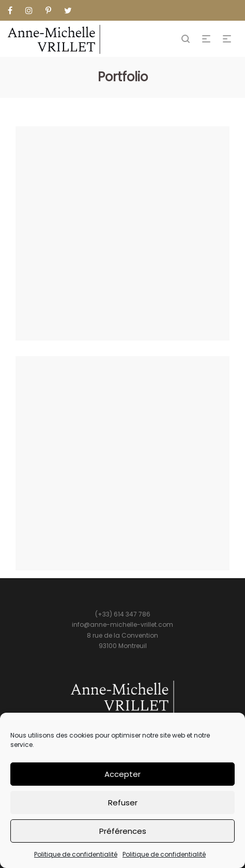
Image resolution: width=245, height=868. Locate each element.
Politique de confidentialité (76, 854)
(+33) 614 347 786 (123, 614)
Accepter (122, 774)
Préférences (123, 831)
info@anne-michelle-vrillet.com (122, 624)
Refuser (123, 803)
